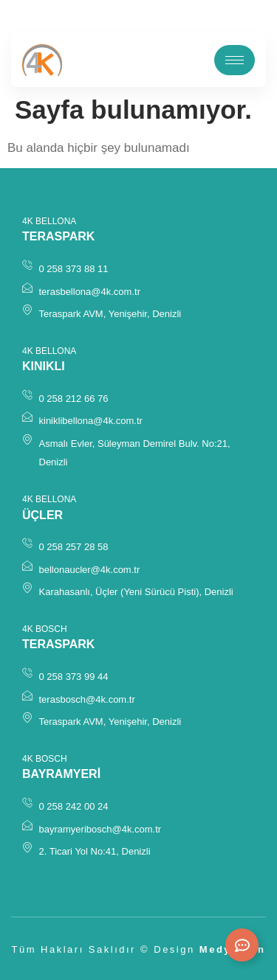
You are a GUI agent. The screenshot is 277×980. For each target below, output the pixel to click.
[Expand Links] (242, 945)
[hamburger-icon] (235, 60)
